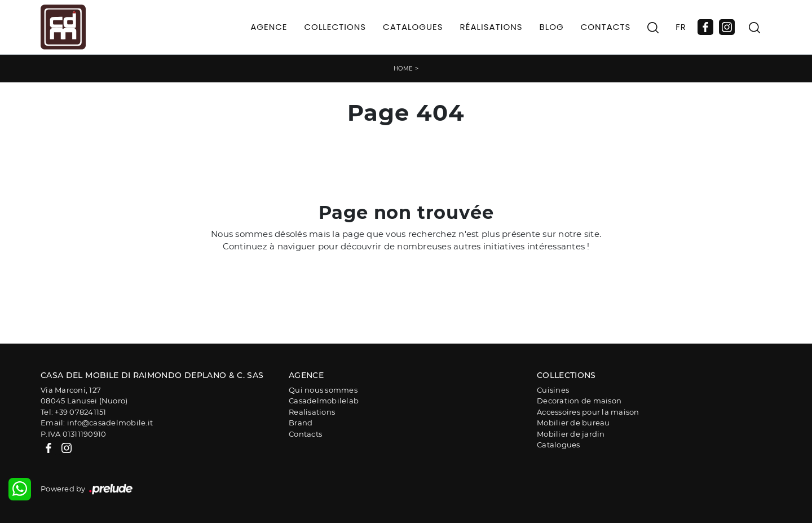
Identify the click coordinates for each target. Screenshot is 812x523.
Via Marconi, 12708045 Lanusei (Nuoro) (84, 395)
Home (403, 69)
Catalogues (413, 27)
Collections (336, 27)
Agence (269, 27)
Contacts (606, 27)
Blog (552, 27)
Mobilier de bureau (573, 423)
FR (681, 27)
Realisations (312, 412)
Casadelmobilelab (324, 401)
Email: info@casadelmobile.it (97, 423)
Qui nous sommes (323, 390)
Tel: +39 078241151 (74, 412)
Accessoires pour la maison (588, 412)
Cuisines (553, 390)
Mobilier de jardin (571, 434)
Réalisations (491, 27)
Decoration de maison (579, 401)
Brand (301, 423)
